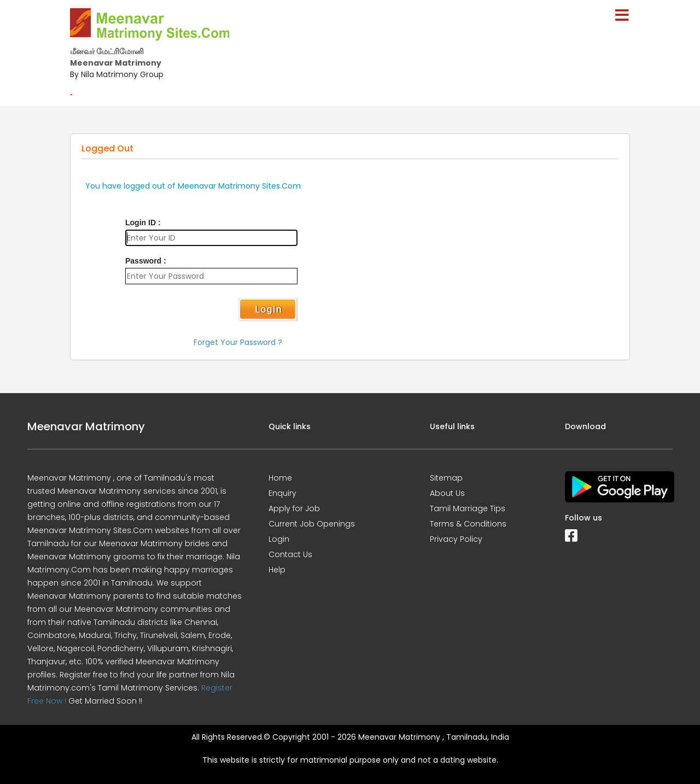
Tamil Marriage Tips (468, 508)
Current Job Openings (312, 524)
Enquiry (282, 493)
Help (277, 570)
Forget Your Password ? (238, 342)
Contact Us (290, 554)
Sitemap (446, 478)
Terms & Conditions (468, 524)
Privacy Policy (456, 539)
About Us (447, 493)
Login (279, 539)
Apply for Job (294, 508)
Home (280, 478)
